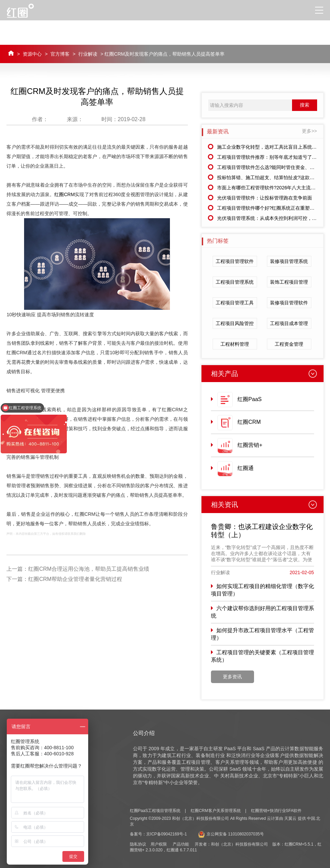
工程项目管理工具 (235, 303)
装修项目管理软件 (289, 303)
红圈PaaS (249, 399)
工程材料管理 (235, 344)
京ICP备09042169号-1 (167, 834)
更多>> (309, 131)
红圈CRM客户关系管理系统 (216, 811)
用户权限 (159, 844)
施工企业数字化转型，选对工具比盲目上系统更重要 (272, 147)
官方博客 (60, 54)
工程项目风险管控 (235, 323)
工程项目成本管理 (289, 323)
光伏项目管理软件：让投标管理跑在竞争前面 (265, 198)
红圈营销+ (250, 445)
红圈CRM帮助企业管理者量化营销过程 (75, 579)
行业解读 (88, 54)
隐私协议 (138, 844)
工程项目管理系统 (235, 282)
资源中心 (32, 54)
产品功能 (181, 844)
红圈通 (246, 468)
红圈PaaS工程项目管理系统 (155, 811)
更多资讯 (232, 677)
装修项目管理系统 (289, 261)
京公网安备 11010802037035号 (231, 834)
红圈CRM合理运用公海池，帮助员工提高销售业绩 (89, 569)
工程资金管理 (289, 344)
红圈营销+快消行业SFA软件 (276, 811)
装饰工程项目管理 (289, 282)
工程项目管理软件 (235, 261)
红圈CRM (64, 194)
